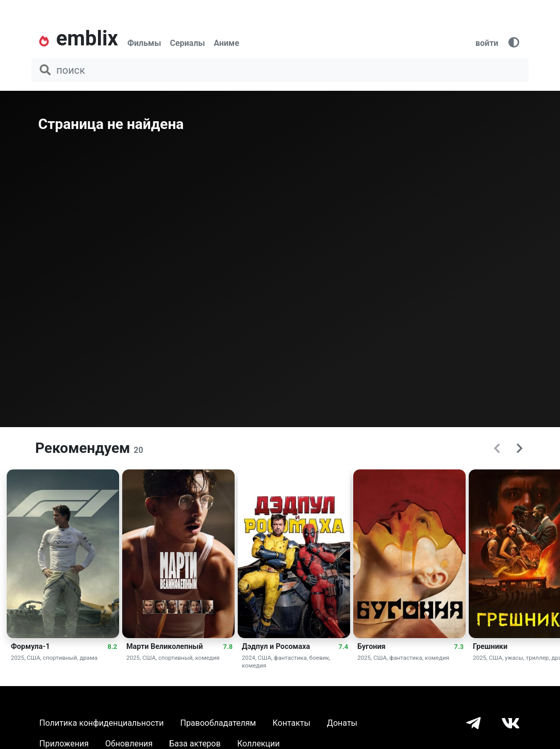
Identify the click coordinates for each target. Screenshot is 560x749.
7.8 (228, 647)
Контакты (291, 723)
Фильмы (144, 43)
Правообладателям (218, 723)
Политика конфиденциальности (101, 723)
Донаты (342, 723)
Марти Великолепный (164, 647)
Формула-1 (30, 647)
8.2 (112, 647)
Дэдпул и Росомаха (276, 647)
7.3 (459, 647)
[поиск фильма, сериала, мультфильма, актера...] (280, 70)
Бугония (372, 647)
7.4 (343, 647)
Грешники (490, 647)
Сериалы (187, 43)
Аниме (226, 43)
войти (487, 43)
